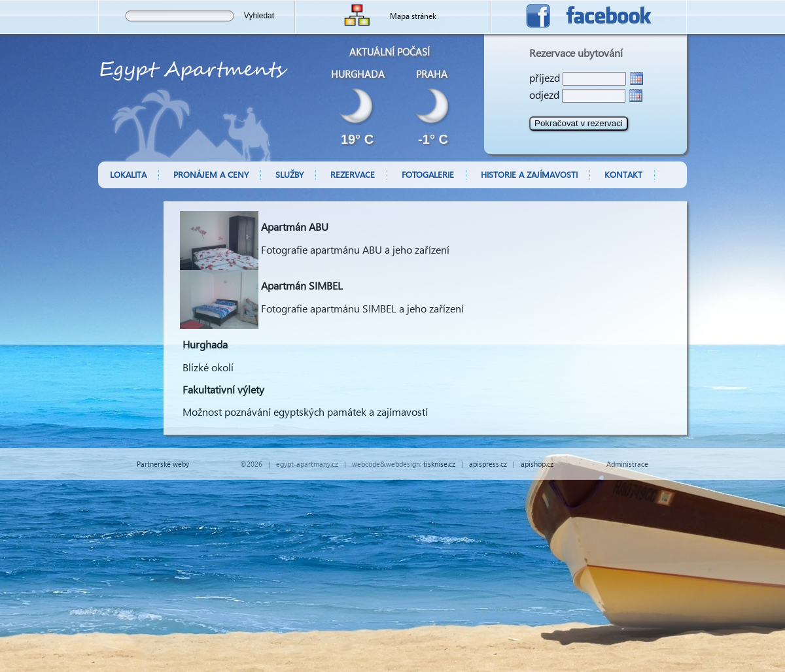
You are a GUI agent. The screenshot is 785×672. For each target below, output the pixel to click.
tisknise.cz (439, 464)
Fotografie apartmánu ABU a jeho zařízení (355, 249)
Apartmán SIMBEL (302, 285)
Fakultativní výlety (223, 389)
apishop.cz (537, 464)
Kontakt (623, 174)
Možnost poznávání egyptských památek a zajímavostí (305, 412)
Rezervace (353, 174)
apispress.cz (488, 464)
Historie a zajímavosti (529, 174)
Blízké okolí (208, 367)
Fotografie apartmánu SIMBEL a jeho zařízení (362, 308)
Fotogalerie (428, 174)
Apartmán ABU (295, 227)
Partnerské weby (163, 464)
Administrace (627, 464)
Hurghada (205, 344)
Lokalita (128, 174)
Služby (289, 174)
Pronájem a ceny (211, 174)
